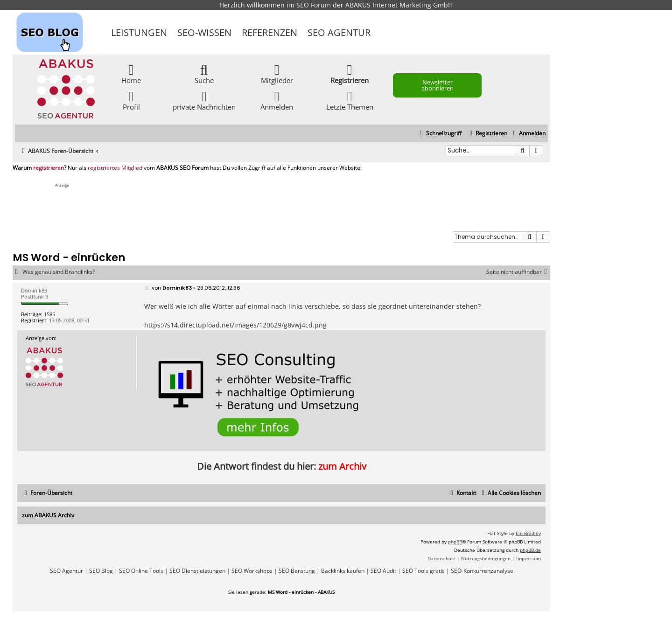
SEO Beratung (297, 571)
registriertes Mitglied (115, 168)
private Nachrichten (204, 100)
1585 (49, 314)
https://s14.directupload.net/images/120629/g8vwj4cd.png (235, 325)
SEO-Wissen (204, 32)
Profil (131, 100)
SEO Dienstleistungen (197, 571)
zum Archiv (342, 466)
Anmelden (277, 100)
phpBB (455, 542)
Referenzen (269, 32)
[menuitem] (528, 134)
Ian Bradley (528, 533)
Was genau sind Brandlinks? (59, 272)
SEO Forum (314, 5)
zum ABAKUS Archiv (48, 515)
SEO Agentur (339, 32)
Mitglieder (277, 73)
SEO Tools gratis (423, 571)
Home (131, 73)
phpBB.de (530, 550)
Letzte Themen (350, 100)
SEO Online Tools (141, 571)
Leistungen (139, 32)
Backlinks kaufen (343, 571)
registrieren (49, 168)
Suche (204, 73)
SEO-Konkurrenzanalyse (482, 571)
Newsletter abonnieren (437, 85)
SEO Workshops (252, 571)
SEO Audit (383, 571)
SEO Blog (101, 571)
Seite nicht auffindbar (518, 272)
